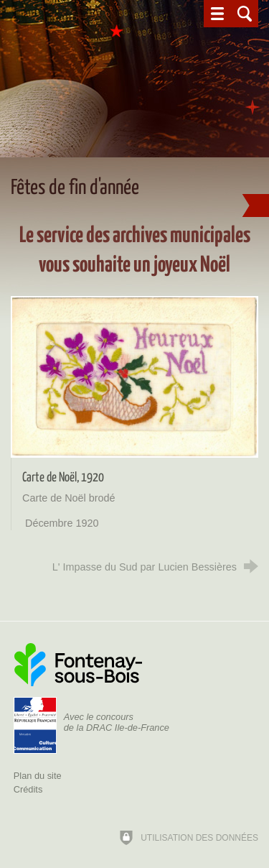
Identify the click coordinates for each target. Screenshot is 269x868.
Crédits (28, 789)
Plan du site (38, 776)
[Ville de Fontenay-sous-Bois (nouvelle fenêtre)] (78, 665)
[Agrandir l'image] (134, 376)
